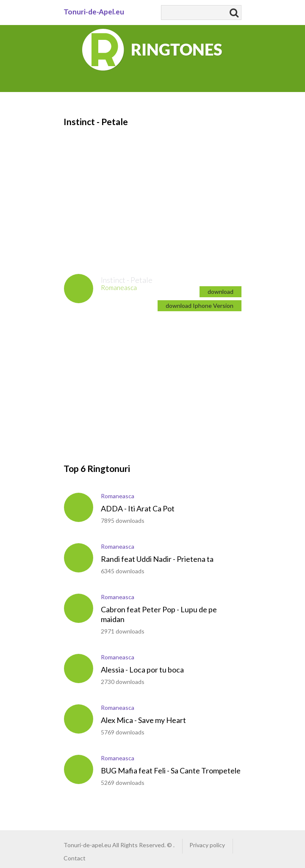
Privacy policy (207, 845)
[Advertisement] (152, 187)
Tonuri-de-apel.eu (87, 845)
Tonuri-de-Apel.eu (94, 12)
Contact (75, 858)
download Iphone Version (200, 306)
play (79, 289)
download (220, 292)
